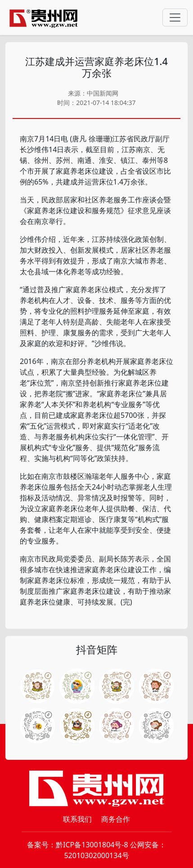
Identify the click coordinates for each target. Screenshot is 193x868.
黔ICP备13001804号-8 (92, 845)
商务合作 (116, 819)
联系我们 (77, 819)
